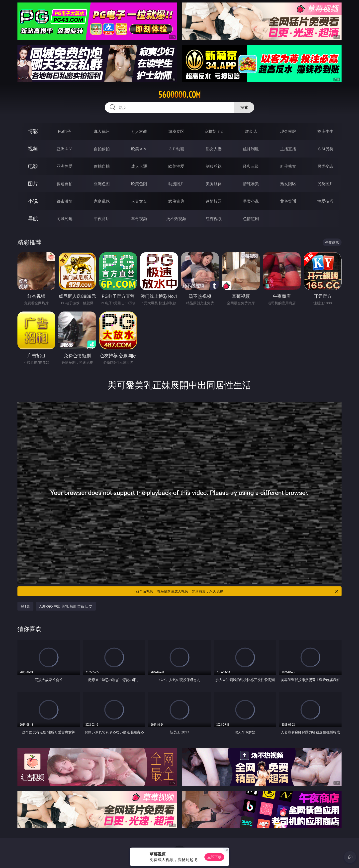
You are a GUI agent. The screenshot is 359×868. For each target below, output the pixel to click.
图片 (33, 184)
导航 (33, 218)
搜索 (244, 107)
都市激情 (65, 201)
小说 (33, 201)
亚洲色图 (102, 184)
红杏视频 (214, 219)
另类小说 (251, 201)
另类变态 (325, 166)
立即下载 (214, 857)
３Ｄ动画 (176, 149)
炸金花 (251, 131)
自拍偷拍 (102, 149)
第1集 (25, 606)
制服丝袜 (214, 166)
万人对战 (139, 131)
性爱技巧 (325, 201)
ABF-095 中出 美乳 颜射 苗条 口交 (66, 606)
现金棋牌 (288, 131)
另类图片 (325, 184)
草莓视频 (139, 219)
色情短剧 (251, 219)
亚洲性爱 (65, 166)
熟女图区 (288, 184)
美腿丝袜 (214, 184)
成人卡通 (139, 166)
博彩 (33, 131)
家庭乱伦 (102, 201)
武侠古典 (176, 201)
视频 (33, 149)
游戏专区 (176, 131)
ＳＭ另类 (325, 149)
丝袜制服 (251, 149)
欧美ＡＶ (139, 149)
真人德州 (102, 131)
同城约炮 (65, 219)
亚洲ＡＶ (65, 149)
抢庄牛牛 (325, 131)
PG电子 (64, 131)
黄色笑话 (288, 201)
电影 (33, 166)
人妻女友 (139, 201)
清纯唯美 (251, 184)
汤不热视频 (176, 219)
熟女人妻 (214, 149)
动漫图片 (176, 184)
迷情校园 (214, 201)
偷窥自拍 (65, 184)
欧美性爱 (176, 166)
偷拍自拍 (102, 166)
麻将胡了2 (214, 131)
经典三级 (251, 166)
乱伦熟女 (288, 166)
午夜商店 (102, 219)
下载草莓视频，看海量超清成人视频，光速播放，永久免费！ (236, 591)
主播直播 (288, 149)
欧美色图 (139, 184)
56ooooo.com (179, 95)
